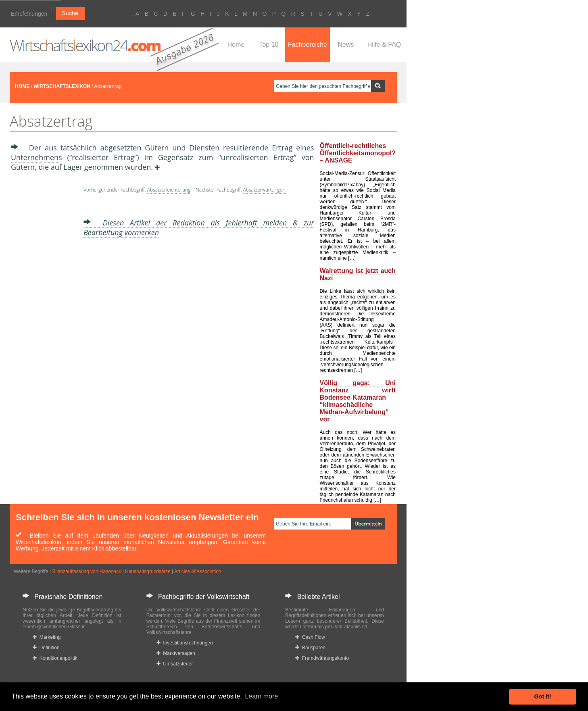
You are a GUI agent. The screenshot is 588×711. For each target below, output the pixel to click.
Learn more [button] (261, 696)
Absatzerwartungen (264, 190)
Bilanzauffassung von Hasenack (87, 571)
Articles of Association (198, 571)
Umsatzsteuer (175, 664)
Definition (46, 648)
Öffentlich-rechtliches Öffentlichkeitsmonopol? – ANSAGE (358, 153)
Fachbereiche (308, 45)
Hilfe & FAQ (384, 45)
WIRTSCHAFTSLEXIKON (62, 86)
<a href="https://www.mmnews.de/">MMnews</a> (43, 306)
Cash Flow (310, 637)
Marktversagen (176, 653)
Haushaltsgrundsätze (148, 571)
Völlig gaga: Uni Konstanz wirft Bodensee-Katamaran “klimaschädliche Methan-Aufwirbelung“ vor (358, 401)
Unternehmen (35, 157)
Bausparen (310, 648)
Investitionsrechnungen (185, 643)
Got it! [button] (543, 696)
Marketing (47, 637)
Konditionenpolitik (55, 658)
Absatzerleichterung (169, 190)
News (346, 45)
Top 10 (269, 45)
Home (236, 45)
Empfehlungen (29, 14)
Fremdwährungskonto (322, 658)
